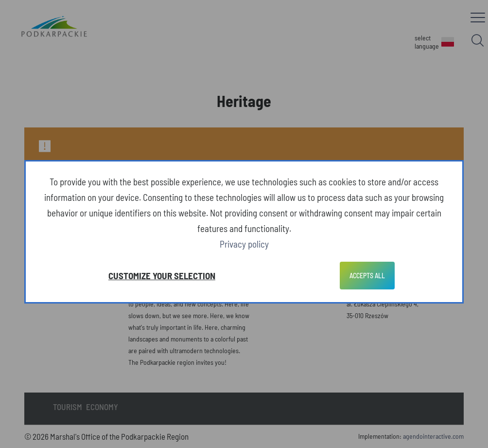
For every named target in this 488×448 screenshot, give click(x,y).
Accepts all (367, 276)
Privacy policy (244, 244)
